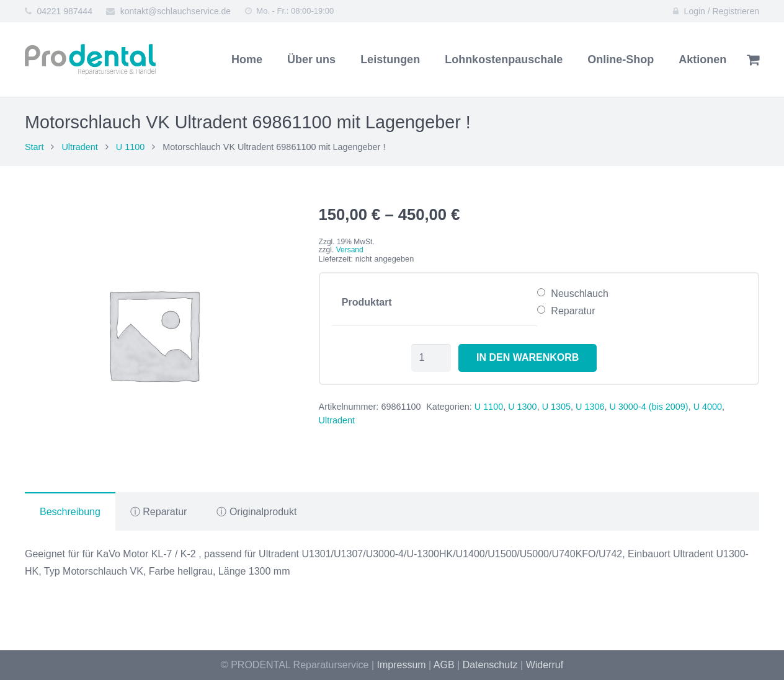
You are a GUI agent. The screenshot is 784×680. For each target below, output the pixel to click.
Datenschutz (490, 665)
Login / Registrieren (722, 11)
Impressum (402, 665)
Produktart (367, 302)
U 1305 (556, 407)
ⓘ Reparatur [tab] (159, 512)
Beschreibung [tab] (70, 512)
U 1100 (130, 147)
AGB (444, 665)
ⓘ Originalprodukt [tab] (256, 512)
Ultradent (79, 147)
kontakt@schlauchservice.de (176, 11)
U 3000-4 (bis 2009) (648, 407)
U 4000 (708, 407)
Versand (350, 250)
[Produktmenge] (431, 358)
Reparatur (573, 311)
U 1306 (590, 407)
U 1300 (522, 407)
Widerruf (545, 665)
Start (34, 147)
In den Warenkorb (528, 357)
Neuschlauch (580, 294)
